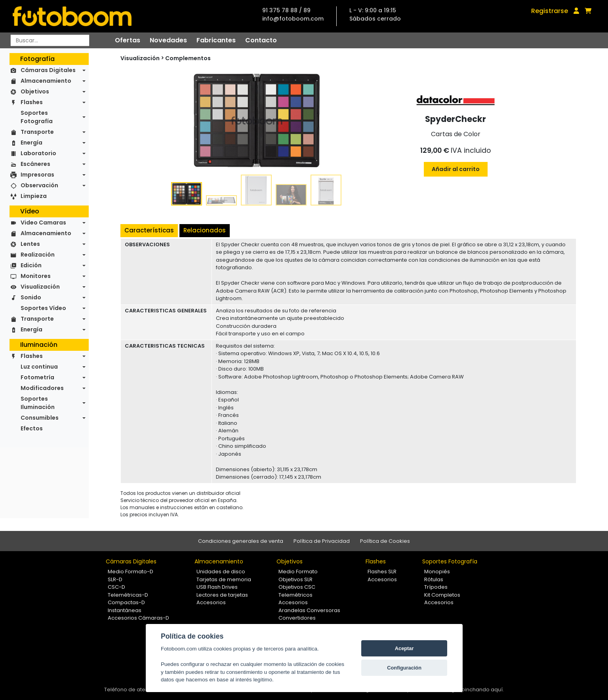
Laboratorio (38, 153)
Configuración (404, 668)
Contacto (261, 40)
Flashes (32, 102)
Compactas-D (126, 602)
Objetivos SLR (295, 579)
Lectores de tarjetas (222, 595)
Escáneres (35, 164)
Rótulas (434, 579)
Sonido (31, 297)
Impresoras (37, 175)
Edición (31, 265)
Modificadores (42, 388)
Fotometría (37, 377)
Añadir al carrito (456, 169)
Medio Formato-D (131, 572)
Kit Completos (442, 595)
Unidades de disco (221, 572)
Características (149, 230)
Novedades (168, 40)
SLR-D (115, 579)
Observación (39, 185)
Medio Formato (298, 572)
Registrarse (550, 11)
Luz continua (39, 367)
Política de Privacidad (322, 541)
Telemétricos (295, 595)
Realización (38, 255)
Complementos (188, 58)
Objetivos (35, 91)
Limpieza (34, 196)
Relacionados (205, 230)
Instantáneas (125, 610)
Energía (31, 143)
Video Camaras (43, 223)
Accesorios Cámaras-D (138, 618)
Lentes (30, 244)
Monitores (36, 276)
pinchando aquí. (483, 690)
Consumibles (40, 418)
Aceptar (404, 648)
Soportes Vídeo (43, 308)
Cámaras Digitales (48, 70)
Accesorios (211, 602)
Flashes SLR (382, 572)
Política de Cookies (385, 541)
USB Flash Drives (217, 587)
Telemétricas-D (128, 595)
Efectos (32, 428)
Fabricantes (216, 40)
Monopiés (437, 572)
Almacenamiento (46, 81)
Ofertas (128, 40)
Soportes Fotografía (37, 117)
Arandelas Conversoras (309, 610)
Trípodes (436, 587)
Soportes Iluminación (38, 403)
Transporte (37, 132)
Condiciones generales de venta (241, 541)
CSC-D (116, 587)
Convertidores (297, 618)
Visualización (40, 287)
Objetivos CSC (297, 587)
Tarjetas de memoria (224, 579)
